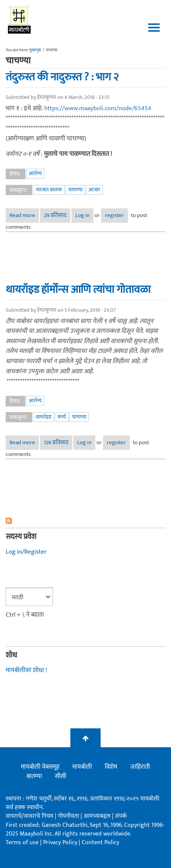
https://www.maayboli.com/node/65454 (98, 108)
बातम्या (34, 776)
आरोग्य (35, 173)
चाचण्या (75, 190)
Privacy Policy (61, 843)
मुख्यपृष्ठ (35, 50)
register (114, 215)
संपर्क (121, 816)
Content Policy (100, 843)
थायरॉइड (44, 417)
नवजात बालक (49, 190)
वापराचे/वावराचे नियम (30, 816)
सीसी (61, 776)
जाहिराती (140, 767)
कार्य (62, 417)
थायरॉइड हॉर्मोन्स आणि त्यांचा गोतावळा (78, 289)
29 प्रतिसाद (55, 215)
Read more (24, 215)
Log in (82, 215)
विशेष (111, 767)
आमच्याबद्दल (98, 816)
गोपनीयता (69, 816)
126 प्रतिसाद (56, 442)
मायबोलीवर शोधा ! (26, 670)
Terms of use (22, 843)
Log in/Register (26, 552)
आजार (94, 190)
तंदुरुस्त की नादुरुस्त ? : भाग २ (62, 77)
